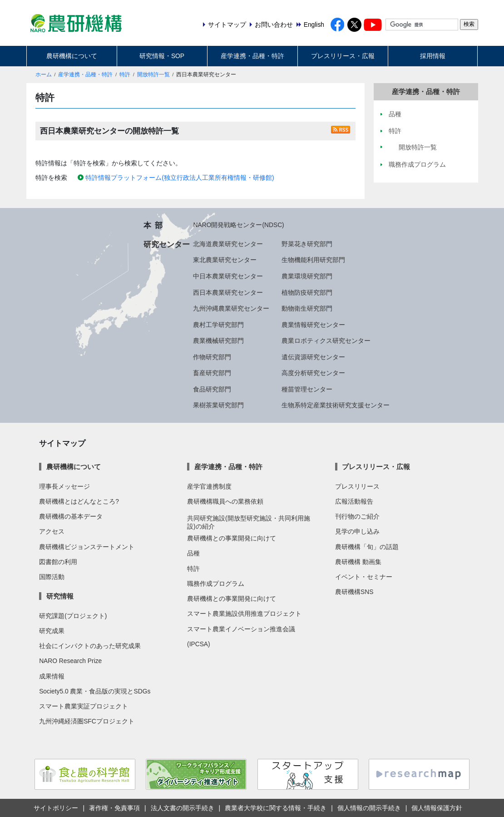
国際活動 (52, 577)
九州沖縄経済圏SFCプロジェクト (87, 721)
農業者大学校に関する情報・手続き (276, 808)
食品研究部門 (212, 389)
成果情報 (52, 676)
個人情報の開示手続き (369, 808)
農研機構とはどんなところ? (79, 501)
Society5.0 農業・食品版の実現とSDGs (95, 691)
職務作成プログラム (216, 584)
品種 (193, 553)
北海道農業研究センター (228, 244)
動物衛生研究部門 (307, 308)
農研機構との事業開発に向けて (232, 538)
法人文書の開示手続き (183, 808)
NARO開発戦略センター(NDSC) (238, 225)
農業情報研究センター (313, 325)
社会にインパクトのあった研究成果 (90, 646)
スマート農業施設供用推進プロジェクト (244, 614)
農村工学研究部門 (218, 325)
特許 (125, 74)
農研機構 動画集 (358, 562)
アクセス (52, 531)
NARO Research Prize (70, 661)
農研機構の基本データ (71, 516)
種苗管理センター (307, 389)
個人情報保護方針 (437, 808)
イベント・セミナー (364, 577)
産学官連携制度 (209, 486)
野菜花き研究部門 (307, 244)
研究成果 (52, 631)
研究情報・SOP (162, 56)
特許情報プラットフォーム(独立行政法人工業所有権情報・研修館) (180, 178)
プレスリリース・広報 (343, 56)
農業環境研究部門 (307, 276)
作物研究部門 (212, 357)
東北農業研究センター (225, 260)
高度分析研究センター (313, 373)
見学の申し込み (357, 531)
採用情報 (433, 56)
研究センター (167, 244)
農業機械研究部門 (218, 341)
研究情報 (60, 596)
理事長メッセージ (64, 486)
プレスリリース (357, 486)
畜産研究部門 (212, 373)
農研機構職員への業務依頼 (225, 501)
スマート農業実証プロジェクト (84, 706)
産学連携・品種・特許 (252, 56)
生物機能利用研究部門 (313, 260)
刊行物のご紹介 (357, 516)
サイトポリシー (56, 808)
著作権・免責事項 (114, 808)
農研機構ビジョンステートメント (87, 547)
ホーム (44, 74)
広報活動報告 (354, 501)
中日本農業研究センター (228, 276)
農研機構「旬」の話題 (367, 547)
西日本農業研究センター (228, 292)
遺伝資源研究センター (313, 357)
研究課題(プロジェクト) (73, 616)
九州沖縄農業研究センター (231, 308)
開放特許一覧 (153, 74)
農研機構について (72, 56)
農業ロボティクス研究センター (326, 341)
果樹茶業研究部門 (218, 405)
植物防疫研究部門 (307, 292)
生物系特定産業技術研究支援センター (336, 405)
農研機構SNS (354, 592)
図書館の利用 (58, 562)
